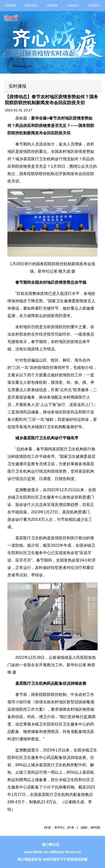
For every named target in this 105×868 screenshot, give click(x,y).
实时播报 (52, 5)
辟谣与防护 (31, 5)
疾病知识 (73, 5)
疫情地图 (10, 5)
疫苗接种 (94, 5)
